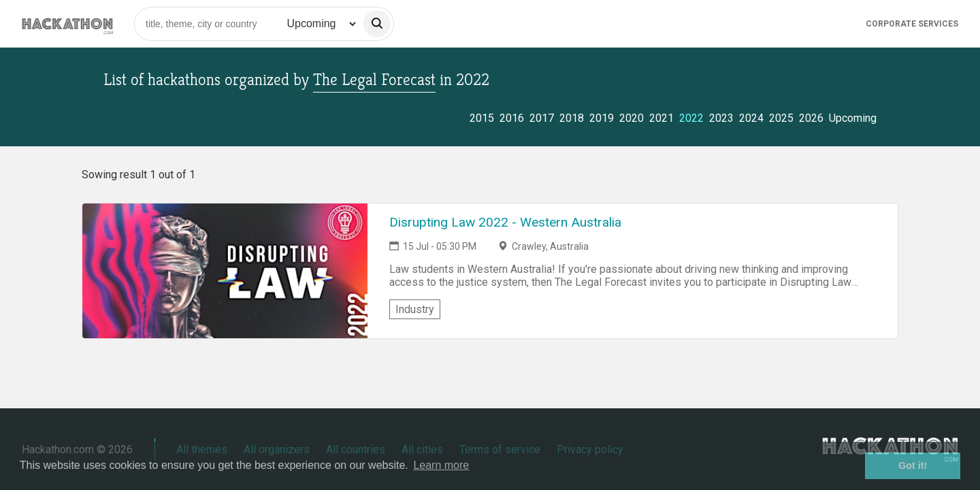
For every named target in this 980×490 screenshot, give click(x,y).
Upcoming (853, 118)
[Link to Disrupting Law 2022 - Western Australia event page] (225, 271)
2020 (632, 118)
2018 (572, 118)
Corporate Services (912, 24)
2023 (721, 118)
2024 (751, 118)
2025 (781, 118)
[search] (377, 24)
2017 (542, 118)
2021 (661, 118)
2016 (512, 118)
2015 (482, 118)
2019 (602, 118)
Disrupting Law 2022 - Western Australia (505, 222)
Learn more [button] (441, 465)
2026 (811, 118)
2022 (691, 118)
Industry (415, 309)
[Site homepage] (67, 23)
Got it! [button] (913, 465)
